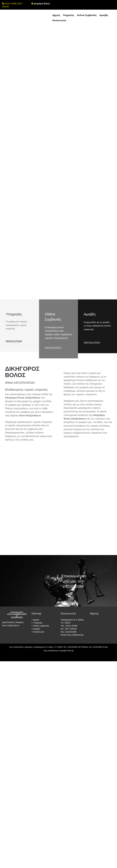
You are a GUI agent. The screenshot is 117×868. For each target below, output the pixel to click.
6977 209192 (71, 629)
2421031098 (70, 632)
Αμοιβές (104, 15)
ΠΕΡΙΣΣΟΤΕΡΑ (53, 348)
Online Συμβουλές (87, 15)
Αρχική (56, 15)
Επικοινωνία (59, 20)
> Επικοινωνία (38, 632)
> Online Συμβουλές (40, 626)
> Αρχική (35, 620)
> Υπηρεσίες (37, 623)
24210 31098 (11, 4)
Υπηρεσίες (68, 15)
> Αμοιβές (36, 629)
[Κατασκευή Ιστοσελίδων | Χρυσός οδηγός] (4, 659)
